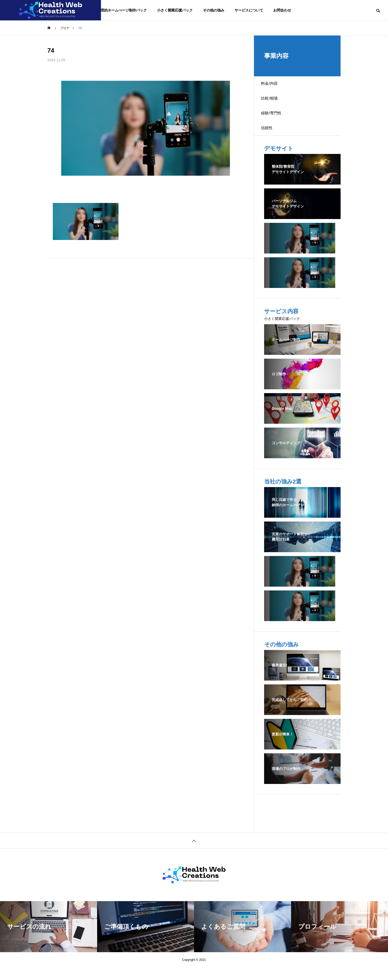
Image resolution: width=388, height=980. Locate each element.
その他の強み (214, 10)
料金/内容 (273, 85)
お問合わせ (282, 10)
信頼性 (270, 139)
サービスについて (249, 10)
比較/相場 (273, 103)
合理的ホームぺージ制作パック (122, 10)
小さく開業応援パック (175, 10)
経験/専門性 (275, 121)
